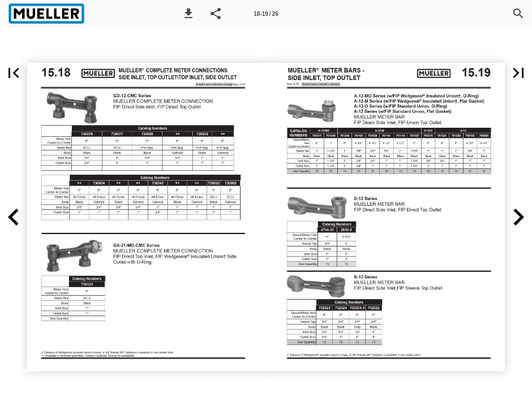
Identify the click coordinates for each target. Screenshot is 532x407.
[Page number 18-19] (266, 14)
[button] (188, 14)
